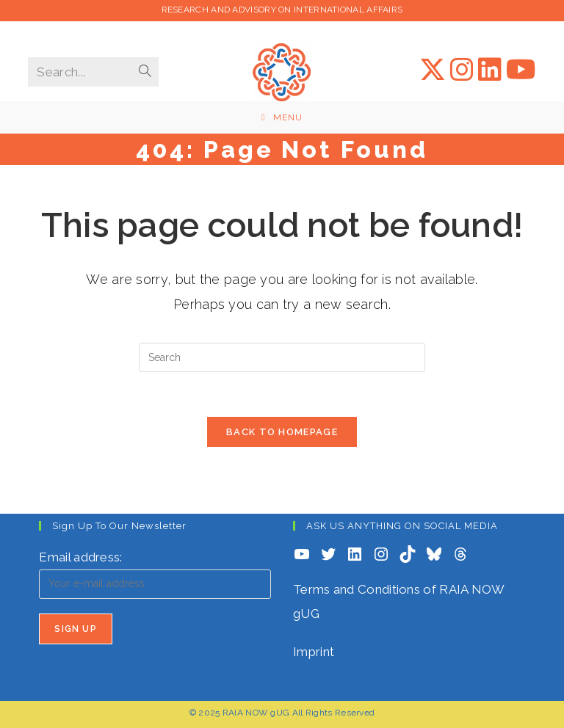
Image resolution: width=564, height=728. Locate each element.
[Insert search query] (282, 357)
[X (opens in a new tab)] (433, 70)
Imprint (314, 652)
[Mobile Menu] (282, 117)
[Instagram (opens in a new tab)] (462, 70)
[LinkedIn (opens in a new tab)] (490, 70)
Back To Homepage (282, 432)
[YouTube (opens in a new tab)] (521, 70)
